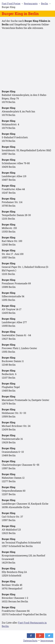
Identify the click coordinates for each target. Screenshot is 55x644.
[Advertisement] (27, 60)
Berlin (45, 3)
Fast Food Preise (11, 3)
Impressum (47, 641)
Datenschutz (30, 641)
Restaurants (31, 3)
